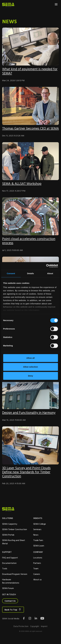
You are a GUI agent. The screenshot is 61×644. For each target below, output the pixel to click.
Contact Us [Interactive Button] (10, 606)
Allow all (30, 358)
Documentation (9, 567)
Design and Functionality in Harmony (29, 417)
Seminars (37, 533)
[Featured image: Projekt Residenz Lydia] (30, 394)
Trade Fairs (38, 545)
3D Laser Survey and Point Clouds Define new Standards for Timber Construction (27, 476)
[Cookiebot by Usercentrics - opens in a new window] (46, 266)
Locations (38, 562)
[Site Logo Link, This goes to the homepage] (8, 5)
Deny (30, 376)
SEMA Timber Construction (15, 533)
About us (37, 584)
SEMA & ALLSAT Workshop (22, 188)
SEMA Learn (39, 550)
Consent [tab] (11, 273)
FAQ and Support (10, 562)
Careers (37, 578)
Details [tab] (31, 273)
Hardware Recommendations (11, 585)
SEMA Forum (8, 593)
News (36, 539)
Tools (5, 573)
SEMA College (40, 528)
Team (36, 573)
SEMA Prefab (8, 539)
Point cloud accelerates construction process (29, 245)
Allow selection (30, 367)
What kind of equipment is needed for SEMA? (30, 71)
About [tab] (50, 273)
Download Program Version (15, 578)
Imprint (44, 631)
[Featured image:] (30, 47)
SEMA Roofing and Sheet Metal (14, 546)
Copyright (35, 631)
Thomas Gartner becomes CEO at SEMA (27, 130)
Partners (37, 567)
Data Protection (21, 631)
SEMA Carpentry (10, 528)
